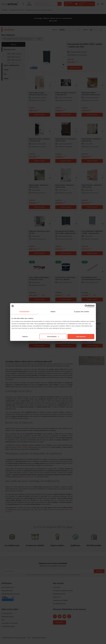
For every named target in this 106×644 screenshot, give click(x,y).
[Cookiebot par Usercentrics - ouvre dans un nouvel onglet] (86, 306)
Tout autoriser (81, 337)
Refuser (25, 337)
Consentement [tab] (24, 311)
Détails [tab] (53, 311)
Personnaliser (53, 337)
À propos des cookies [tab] (82, 311)
